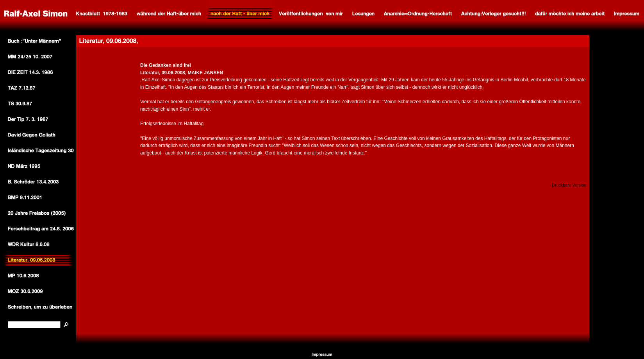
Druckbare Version (569, 185)
